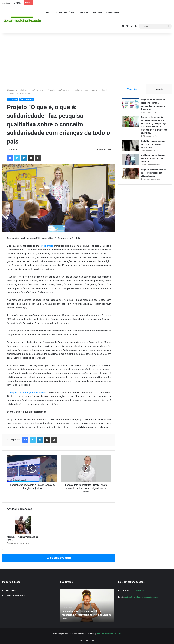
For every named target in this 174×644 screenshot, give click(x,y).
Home (48, 13)
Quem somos (11, 590)
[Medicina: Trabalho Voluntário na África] (23, 525)
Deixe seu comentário (59, 558)
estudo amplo (46, 246)
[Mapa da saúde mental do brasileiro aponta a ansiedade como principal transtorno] (131, 104)
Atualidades (21, 90)
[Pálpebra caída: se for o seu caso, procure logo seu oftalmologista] (131, 174)
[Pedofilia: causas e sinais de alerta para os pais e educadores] (131, 146)
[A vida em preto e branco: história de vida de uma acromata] (131, 160)
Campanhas (113, 13)
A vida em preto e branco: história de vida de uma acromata (154, 159)
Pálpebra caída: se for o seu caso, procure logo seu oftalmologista (154, 173)
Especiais (97, 13)
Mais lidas (132, 89)
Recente (159, 89)
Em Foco (83, 13)
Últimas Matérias (65, 13)
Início (10, 90)
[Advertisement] (87, 59)
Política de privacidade (15, 595)
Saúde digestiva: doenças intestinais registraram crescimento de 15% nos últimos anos (84, 615)
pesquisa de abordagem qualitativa (27, 393)
